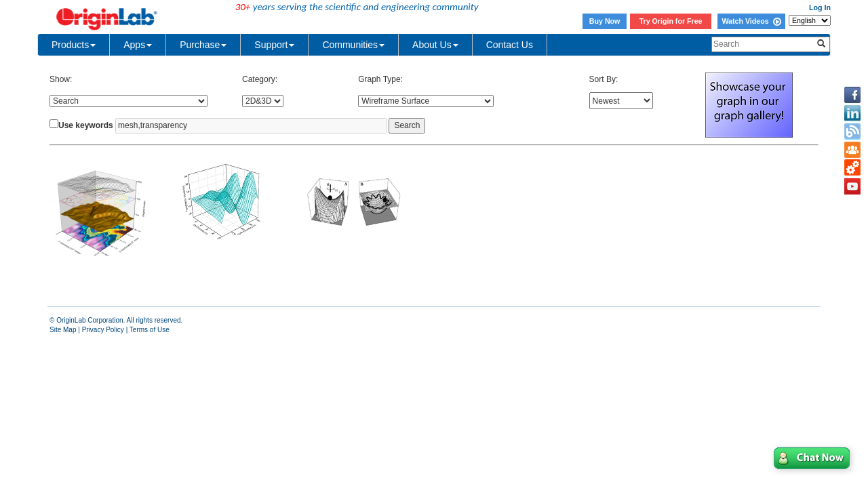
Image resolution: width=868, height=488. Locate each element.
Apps (138, 45)
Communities (353, 45)
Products (74, 45)
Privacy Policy (103, 330)
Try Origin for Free (671, 21)
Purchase (203, 45)
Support (274, 45)
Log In (820, 7)
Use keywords (86, 125)
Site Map (63, 330)
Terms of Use (150, 330)
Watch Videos (751, 21)
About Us (435, 45)
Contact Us (510, 45)
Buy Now (605, 21)
